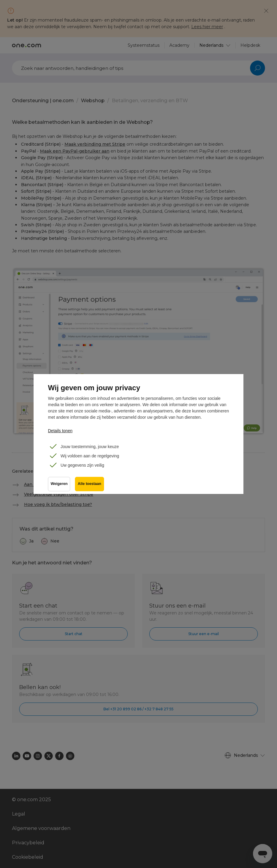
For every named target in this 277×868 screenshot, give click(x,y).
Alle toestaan (89, 484)
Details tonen (60, 431)
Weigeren (59, 484)
